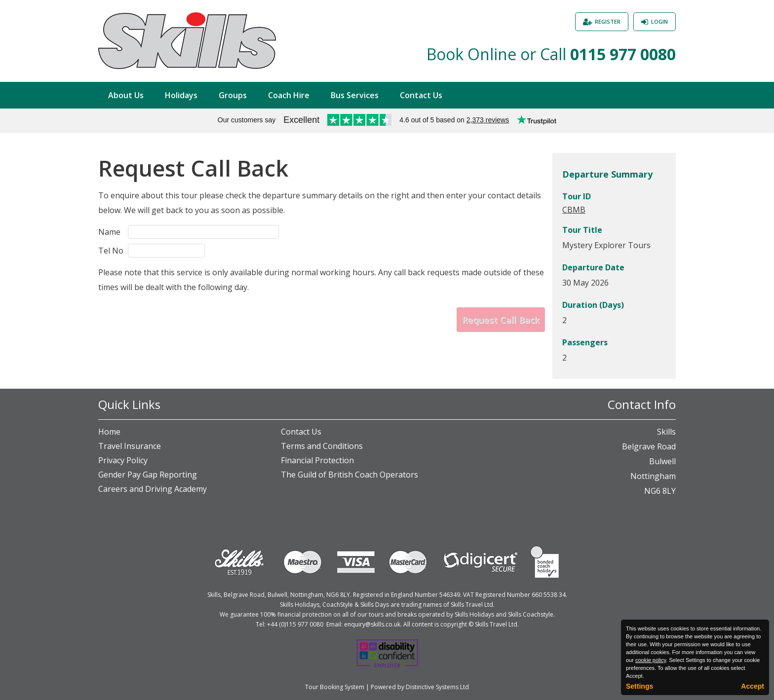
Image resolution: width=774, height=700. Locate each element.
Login (659, 21)
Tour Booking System (335, 687)
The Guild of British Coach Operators (349, 475)
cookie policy (651, 660)
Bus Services (355, 95)
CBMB (574, 210)
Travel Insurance (130, 446)
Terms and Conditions (322, 446)
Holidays (181, 95)
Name (109, 232)
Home (109, 432)
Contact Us (421, 95)
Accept (753, 686)
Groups (233, 95)
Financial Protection (317, 460)
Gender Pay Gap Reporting (148, 475)
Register (608, 21)
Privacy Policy (123, 460)
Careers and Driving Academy (153, 489)
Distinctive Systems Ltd (437, 687)
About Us (126, 95)
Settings (639, 686)
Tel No (111, 251)
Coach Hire (289, 95)
